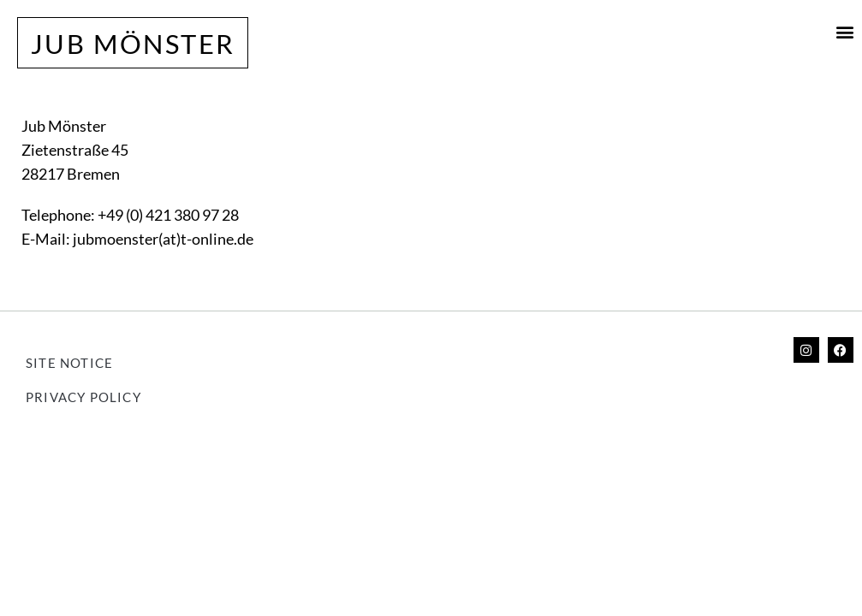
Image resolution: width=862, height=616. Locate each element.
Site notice (69, 363)
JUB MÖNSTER (133, 44)
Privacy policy (83, 397)
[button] (845, 31)
